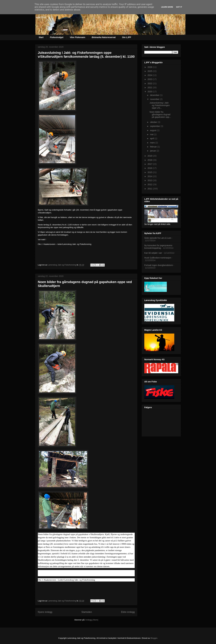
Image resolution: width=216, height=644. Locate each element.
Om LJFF (127, 37)
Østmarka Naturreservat (104, 37)
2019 (150, 156)
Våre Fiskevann (77, 37)
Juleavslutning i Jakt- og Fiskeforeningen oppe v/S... (160, 105)
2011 (150, 189)
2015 (150, 172)
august (153, 130)
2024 (150, 75)
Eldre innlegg (128, 612)
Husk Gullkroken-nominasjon (158, 258)
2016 (150, 168)
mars (153, 143)
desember (155, 95)
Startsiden (87, 612)
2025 (150, 71)
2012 (150, 184)
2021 (150, 88)
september (155, 126)
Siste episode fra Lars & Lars (158, 238)
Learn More (167, 7)
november (155, 99)
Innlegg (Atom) (92, 620)
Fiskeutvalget (57, 37)
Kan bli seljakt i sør (153, 253)
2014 (150, 176)
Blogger (154, 638)
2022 (150, 83)
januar (153, 151)
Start (41, 37)
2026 (150, 67)
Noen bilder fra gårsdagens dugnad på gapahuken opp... (160, 114)
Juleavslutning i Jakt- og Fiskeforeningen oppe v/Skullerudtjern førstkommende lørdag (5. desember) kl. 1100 (86, 55)
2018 (150, 160)
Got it (179, 7)
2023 (150, 79)
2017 (150, 164)
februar (154, 147)
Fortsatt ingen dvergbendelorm (159, 265)
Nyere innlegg (45, 612)
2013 (150, 180)
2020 (150, 92)
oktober (154, 122)
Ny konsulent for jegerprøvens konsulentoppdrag (158, 247)
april (152, 138)
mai (152, 134)
